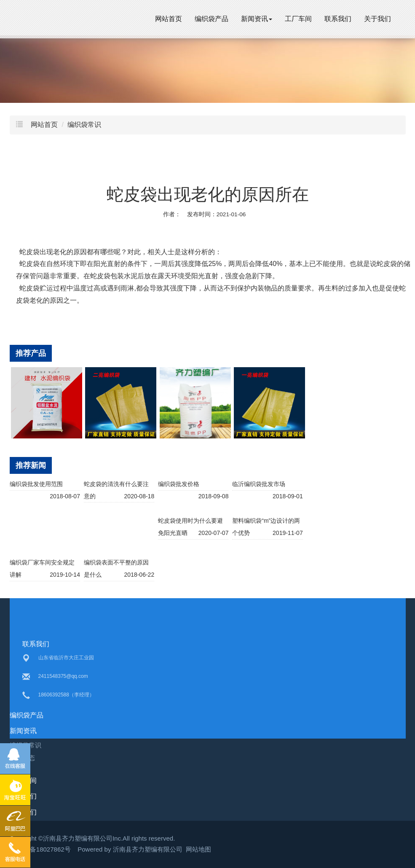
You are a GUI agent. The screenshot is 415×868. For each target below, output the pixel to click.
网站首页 (169, 19)
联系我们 (338, 19)
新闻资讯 (257, 19)
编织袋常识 (84, 125)
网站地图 (198, 849)
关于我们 (378, 19)
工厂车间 (298, 19)
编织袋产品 (212, 19)
